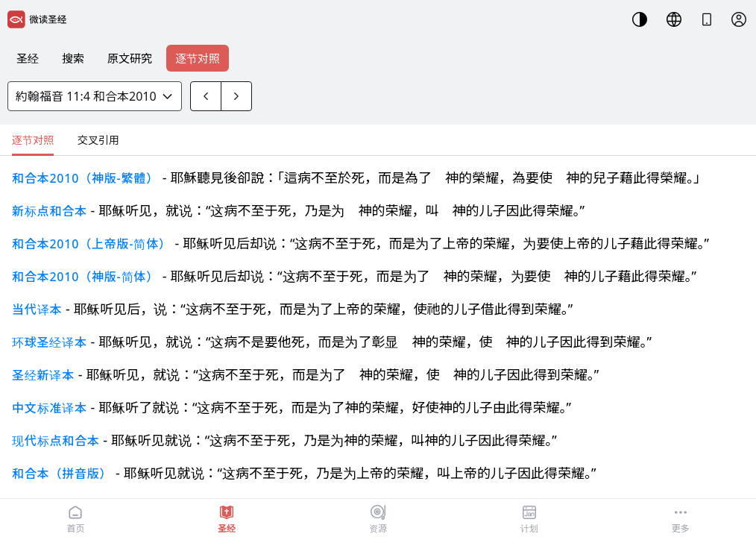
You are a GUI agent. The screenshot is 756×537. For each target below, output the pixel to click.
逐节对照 (198, 58)
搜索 (73, 58)
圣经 (28, 58)
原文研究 (130, 58)
